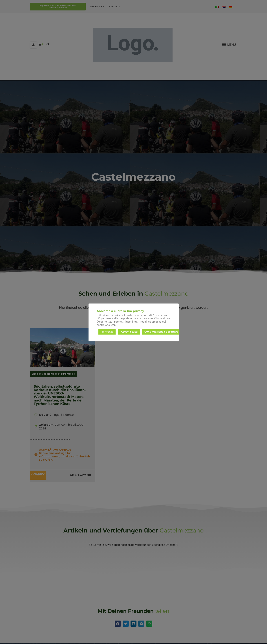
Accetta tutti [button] (129, 332)
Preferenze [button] (107, 332)
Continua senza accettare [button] (161, 332)
